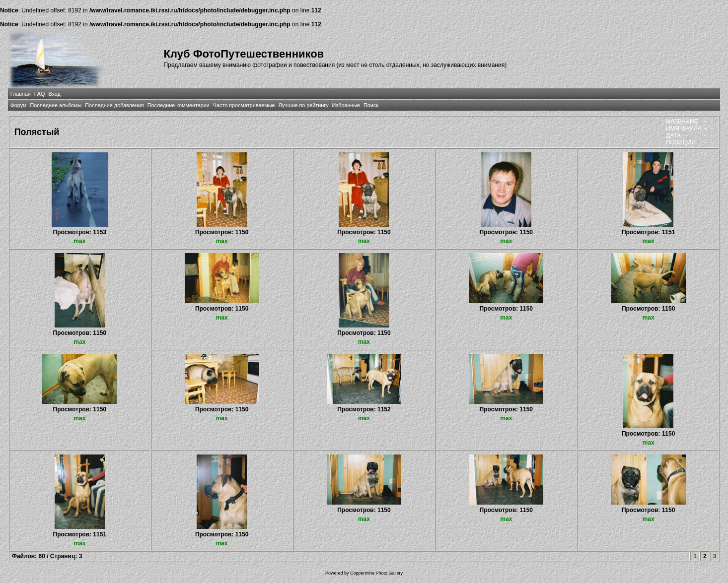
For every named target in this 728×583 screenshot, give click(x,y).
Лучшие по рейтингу (303, 105)
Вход (54, 94)
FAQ (40, 94)
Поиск (371, 105)
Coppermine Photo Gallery (376, 573)
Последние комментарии (179, 105)
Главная (21, 94)
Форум (19, 105)
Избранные (346, 105)
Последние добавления (114, 105)
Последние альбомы (56, 105)
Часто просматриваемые (244, 105)
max (79, 241)
